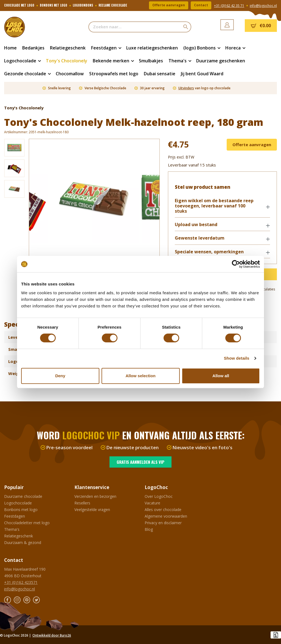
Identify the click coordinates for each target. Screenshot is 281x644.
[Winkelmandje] (261, 26)
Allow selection (140, 376)
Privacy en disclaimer (163, 523)
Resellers (82, 503)
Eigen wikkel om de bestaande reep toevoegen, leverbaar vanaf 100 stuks (214, 206)
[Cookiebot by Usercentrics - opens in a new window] (236, 264)
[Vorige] (33, 198)
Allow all (221, 376)
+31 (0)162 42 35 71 (229, 6)
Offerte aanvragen (169, 5)
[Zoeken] (186, 27)
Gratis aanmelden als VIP (140, 462)
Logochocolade (18, 503)
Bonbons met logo (21, 510)
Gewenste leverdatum (200, 238)
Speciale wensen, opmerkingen (209, 252)
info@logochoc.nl (263, 6)
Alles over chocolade (163, 510)
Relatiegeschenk (19, 536)
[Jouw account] (227, 25)
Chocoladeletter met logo (27, 523)
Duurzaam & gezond (23, 542)
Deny (60, 376)
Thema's (12, 529)
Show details (237, 358)
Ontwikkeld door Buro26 (52, 635)
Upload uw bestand (196, 225)
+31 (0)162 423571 (21, 582)
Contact (201, 5)
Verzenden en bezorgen (95, 496)
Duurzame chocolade (23, 496)
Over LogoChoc (159, 496)
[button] (222, 206)
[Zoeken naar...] (135, 27)
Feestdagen (15, 516)
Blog (149, 529)
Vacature (152, 503)
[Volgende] (155, 198)
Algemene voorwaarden (166, 516)
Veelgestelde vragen (92, 510)
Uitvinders (186, 88)
